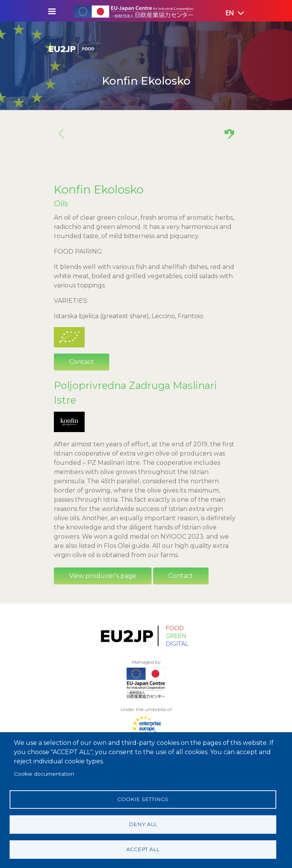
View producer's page (103, 576)
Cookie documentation (44, 774)
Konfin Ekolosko (99, 189)
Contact (82, 362)
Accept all (143, 849)
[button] (229, 13)
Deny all (143, 824)
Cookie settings (143, 799)
